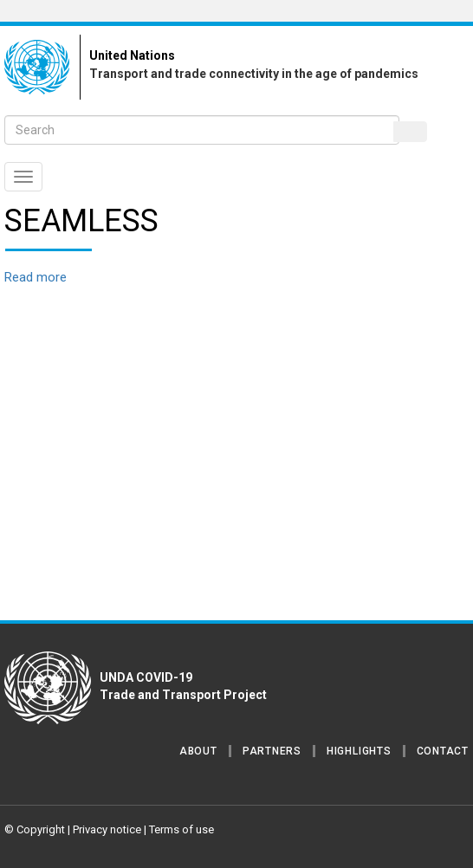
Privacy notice (107, 829)
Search (411, 132)
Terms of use (181, 829)
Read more (36, 277)
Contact (443, 751)
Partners (272, 751)
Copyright (41, 829)
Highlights (359, 751)
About (198, 751)
